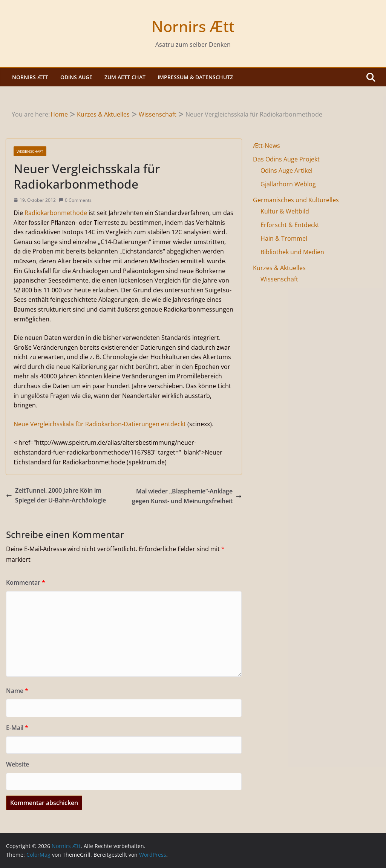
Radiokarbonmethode (56, 213)
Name (17, 691)
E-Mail (17, 728)
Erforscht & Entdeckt (290, 225)
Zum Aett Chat (125, 77)
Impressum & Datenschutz (195, 77)
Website (18, 764)
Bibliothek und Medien (292, 252)
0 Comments (75, 200)
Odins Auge (76, 77)
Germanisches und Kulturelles (296, 200)
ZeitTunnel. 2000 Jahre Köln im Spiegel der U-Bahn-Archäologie (56, 495)
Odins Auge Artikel (286, 171)
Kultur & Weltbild (285, 211)
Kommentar (26, 582)
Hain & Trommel (284, 238)
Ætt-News (267, 146)
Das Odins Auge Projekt (286, 159)
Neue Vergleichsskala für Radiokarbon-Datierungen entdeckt (100, 424)
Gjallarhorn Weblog (288, 184)
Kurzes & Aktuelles (279, 268)
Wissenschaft (30, 151)
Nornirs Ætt (193, 26)
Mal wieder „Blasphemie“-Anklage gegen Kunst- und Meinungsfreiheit (187, 496)
